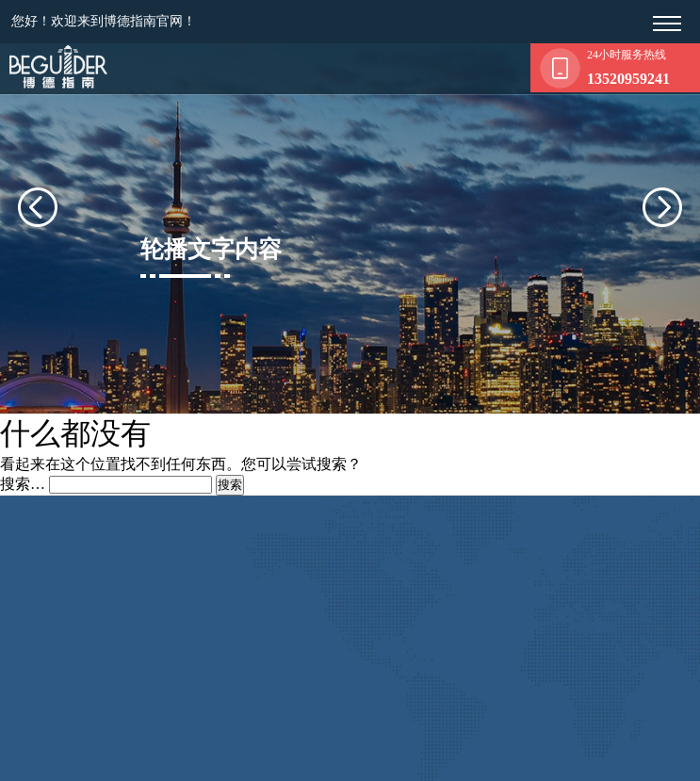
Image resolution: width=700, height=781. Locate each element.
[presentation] (60, 204)
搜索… (23, 479)
